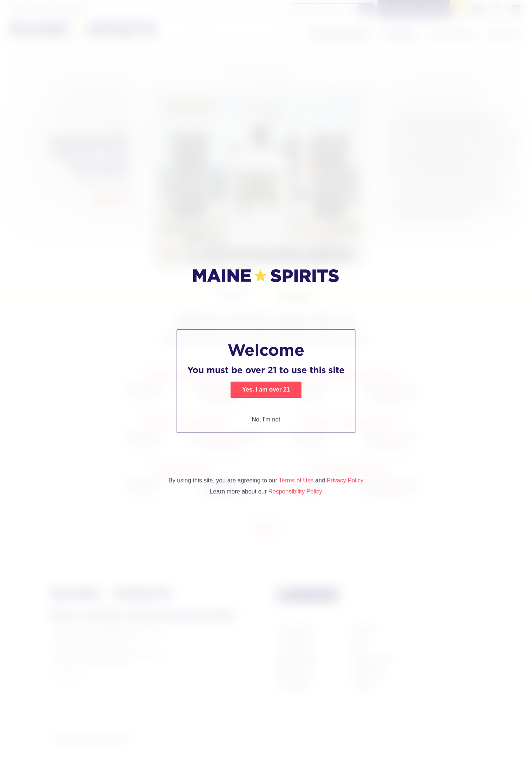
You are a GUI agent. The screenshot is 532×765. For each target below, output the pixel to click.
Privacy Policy (345, 480)
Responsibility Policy (295, 491)
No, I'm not (266, 419)
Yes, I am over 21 (266, 390)
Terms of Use (296, 480)
